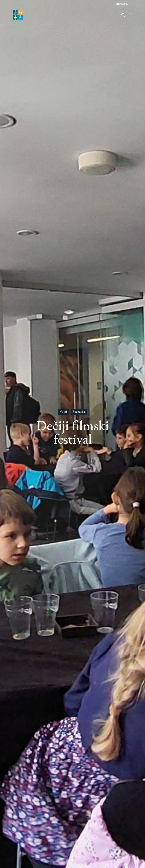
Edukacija (79, 412)
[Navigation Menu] (130, 15)
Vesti (63, 412)
